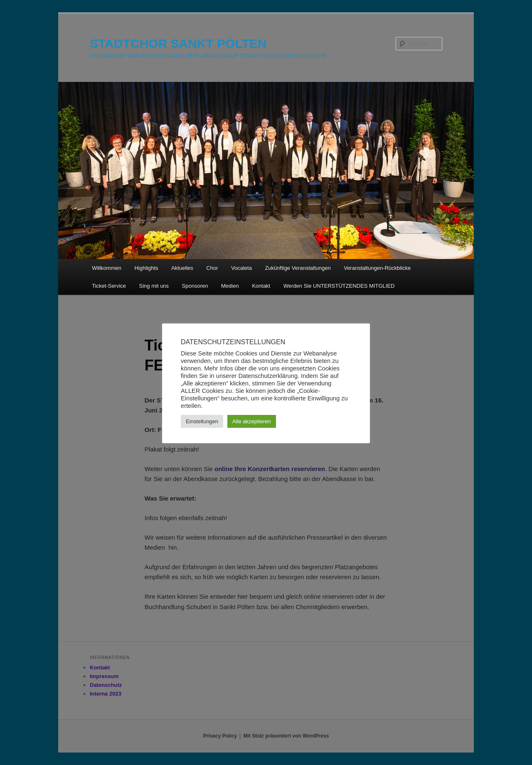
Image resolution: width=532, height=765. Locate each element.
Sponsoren (195, 286)
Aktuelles (182, 268)
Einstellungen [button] (202, 421)
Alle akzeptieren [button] (252, 421)
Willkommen (107, 268)
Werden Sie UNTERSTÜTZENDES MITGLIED (339, 286)
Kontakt (261, 286)
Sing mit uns (154, 286)
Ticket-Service (109, 286)
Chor (212, 268)
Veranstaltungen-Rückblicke (377, 268)
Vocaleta (241, 268)
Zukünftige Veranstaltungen (298, 268)
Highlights (146, 268)
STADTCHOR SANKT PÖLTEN (178, 43)
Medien (230, 286)
